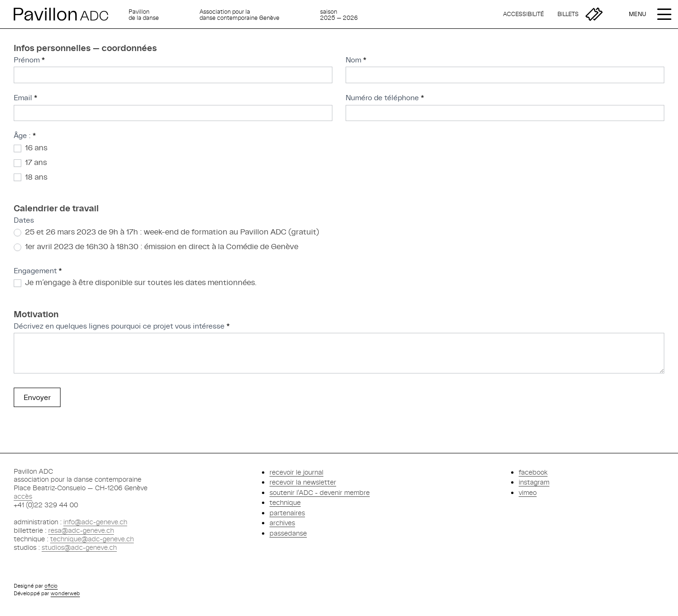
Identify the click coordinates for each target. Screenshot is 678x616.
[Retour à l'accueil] (67, 14)
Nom (356, 60)
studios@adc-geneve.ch (79, 547)
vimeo (528, 492)
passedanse (288, 533)
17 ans (30, 162)
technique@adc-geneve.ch (92, 539)
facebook (533, 472)
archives (282, 523)
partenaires (287, 513)
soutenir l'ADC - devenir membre (320, 492)
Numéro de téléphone (385, 98)
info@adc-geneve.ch (95, 522)
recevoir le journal (296, 472)
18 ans (30, 177)
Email (26, 98)
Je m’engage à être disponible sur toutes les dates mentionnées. (135, 282)
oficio (51, 586)
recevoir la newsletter (303, 482)
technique (285, 502)
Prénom (29, 60)
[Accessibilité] (523, 14)
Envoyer (37, 397)
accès (23, 496)
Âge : (25, 135)
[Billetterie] (580, 14)
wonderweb (65, 593)
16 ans (30, 147)
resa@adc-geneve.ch (81, 530)
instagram (534, 482)
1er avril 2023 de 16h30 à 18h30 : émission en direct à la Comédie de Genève (156, 246)
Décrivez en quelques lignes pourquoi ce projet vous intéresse (122, 326)
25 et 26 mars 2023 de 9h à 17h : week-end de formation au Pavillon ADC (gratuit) (166, 232)
